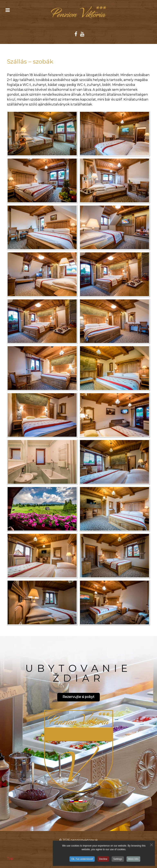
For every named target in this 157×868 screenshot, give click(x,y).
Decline (103, 860)
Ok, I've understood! (82, 860)
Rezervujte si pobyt (78, 697)
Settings (118, 860)
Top (10, 858)
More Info (133, 860)
